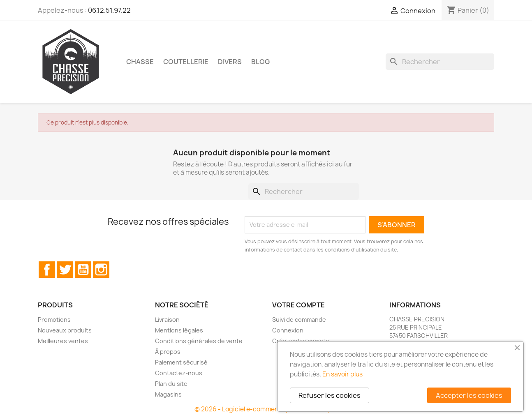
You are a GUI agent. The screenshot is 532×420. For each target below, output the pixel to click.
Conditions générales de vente (199, 341)
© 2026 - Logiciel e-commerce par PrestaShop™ (266, 409)
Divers (230, 62)
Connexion (288, 330)
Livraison (167, 320)
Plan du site (171, 384)
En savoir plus (342, 374)
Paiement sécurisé (181, 362)
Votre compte (298, 305)
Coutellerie (186, 62)
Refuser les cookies (330, 395)
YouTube (83, 270)
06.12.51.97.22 (109, 10)
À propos (168, 352)
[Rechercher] (440, 62)
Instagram (101, 270)
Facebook (47, 270)
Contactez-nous (179, 373)
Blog (260, 62)
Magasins (168, 394)
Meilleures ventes (63, 341)
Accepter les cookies (469, 395)
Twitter (65, 270)
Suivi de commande (299, 320)
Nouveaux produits (65, 330)
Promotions (54, 320)
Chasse (140, 62)
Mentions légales (179, 330)
